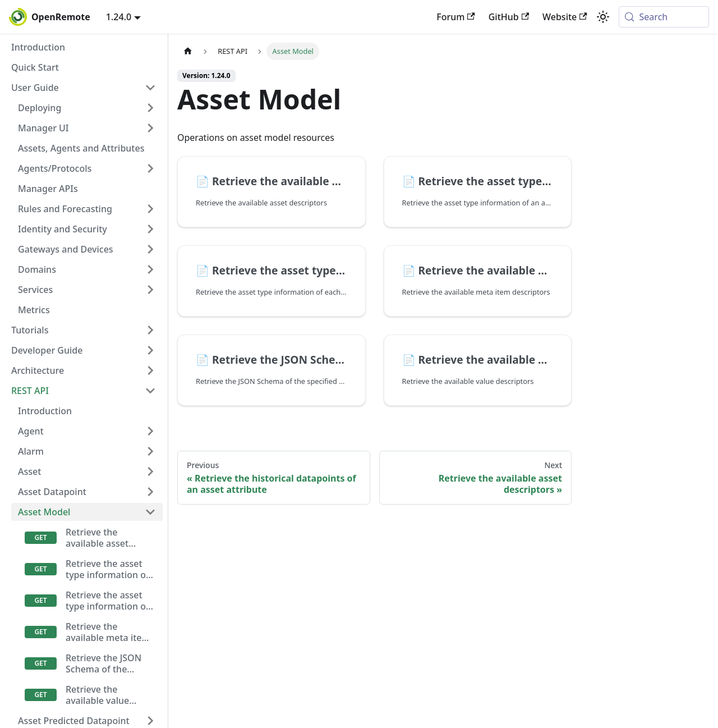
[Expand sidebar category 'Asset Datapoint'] (150, 492)
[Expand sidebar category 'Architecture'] (150, 370)
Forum (455, 17)
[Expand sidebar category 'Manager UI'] (150, 128)
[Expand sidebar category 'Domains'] (150, 269)
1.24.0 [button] (119, 17)
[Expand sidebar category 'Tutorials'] (150, 330)
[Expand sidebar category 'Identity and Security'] (150, 229)
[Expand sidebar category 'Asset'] (150, 471)
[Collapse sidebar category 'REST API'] (150, 391)
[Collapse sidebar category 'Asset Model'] (150, 512)
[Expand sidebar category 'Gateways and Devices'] (150, 249)
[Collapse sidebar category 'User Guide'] (150, 88)
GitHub (509, 17)
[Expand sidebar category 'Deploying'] (150, 108)
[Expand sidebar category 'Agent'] (150, 431)
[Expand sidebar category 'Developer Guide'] (150, 350)
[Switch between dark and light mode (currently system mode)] (603, 17)
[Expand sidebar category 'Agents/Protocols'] (150, 168)
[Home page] (188, 51)
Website (565, 17)
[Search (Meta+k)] (664, 17)
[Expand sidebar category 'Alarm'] (150, 451)
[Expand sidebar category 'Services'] (150, 290)
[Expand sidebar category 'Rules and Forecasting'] (150, 209)
